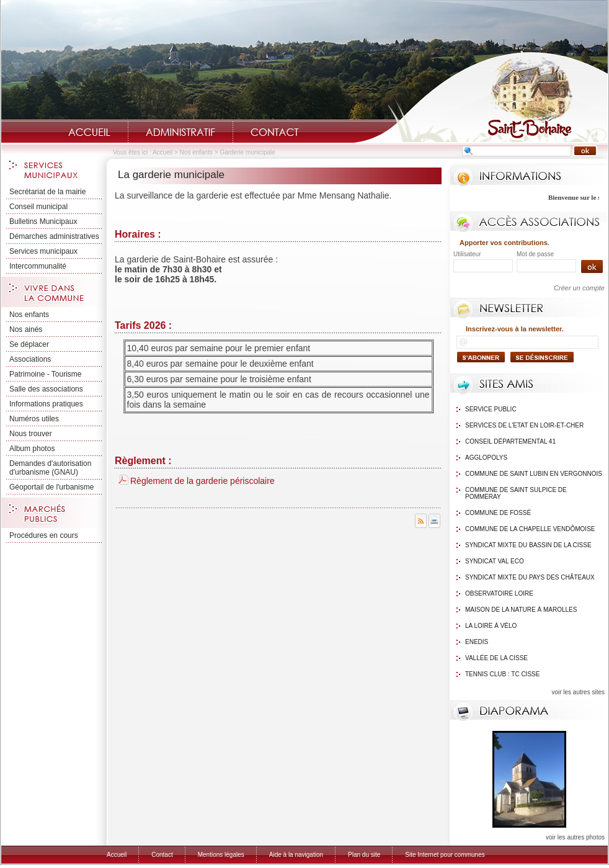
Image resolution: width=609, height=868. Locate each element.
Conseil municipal (38, 207)
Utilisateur (467, 254)
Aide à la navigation (296, 855)
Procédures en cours (44, 535)
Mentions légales (221, 855)
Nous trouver (31, 434)
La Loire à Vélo (491, 626)
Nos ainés (26, 329)
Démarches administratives (54, 236)
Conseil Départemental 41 (510, 441)
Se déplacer (29, 344)
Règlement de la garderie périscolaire (202, 481)
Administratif (180, 132)
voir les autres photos (575, 837)
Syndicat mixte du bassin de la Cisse (528, 545)
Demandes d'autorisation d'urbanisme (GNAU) (50, 468)
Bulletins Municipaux (43, 221)
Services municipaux (43, 251)
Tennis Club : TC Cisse (502, 674)
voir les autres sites (578, 692)
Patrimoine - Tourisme (45, 374)
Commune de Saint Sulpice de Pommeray (516, 493)
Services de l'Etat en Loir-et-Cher (524, 425)
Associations (30, 359)
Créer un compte (579, 288)
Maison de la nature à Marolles (521, 610)
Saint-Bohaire (481, 97)
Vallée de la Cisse (496, 658)
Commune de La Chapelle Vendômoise (530, 529)
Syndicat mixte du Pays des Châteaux (530, 577)
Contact (275, 132)
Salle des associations (46, 389)
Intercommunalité (38, 266)
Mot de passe (535, 254)
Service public (491, 409)
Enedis (477, 642)
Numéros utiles (34, 419)
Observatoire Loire (499, 593)
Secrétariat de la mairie (47, 192)
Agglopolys (486, 458)
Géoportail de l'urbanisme (51, 487)
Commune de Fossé (498, 513)
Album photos (32, 449)
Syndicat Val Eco (495, 561)
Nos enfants (196, 152)
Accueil (89, 132)
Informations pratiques (46, 404)
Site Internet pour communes (445, 855)
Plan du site (364, 855)
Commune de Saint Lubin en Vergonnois (534, 474)
